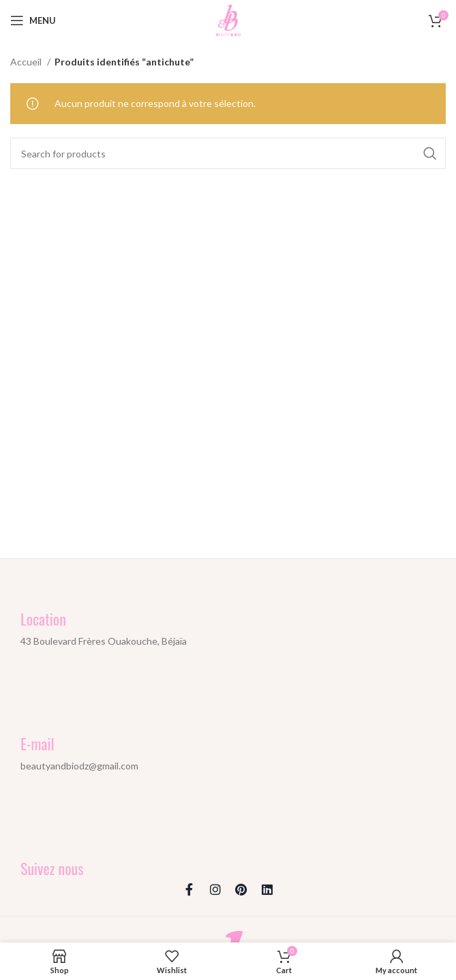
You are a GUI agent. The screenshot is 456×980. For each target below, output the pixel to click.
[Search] (228, 153)
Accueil (27, 62)
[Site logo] (228, 19)
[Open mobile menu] (33, 20)
